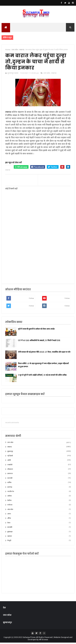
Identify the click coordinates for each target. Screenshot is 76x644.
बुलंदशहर (10, 533)
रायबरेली (10, 466)
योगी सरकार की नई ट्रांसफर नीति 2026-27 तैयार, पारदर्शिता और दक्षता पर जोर (44, 353)
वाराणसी (10, 479)
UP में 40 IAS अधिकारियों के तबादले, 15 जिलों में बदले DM (39, 342)
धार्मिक (9, 484)
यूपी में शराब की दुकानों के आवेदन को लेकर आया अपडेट (36, 330)
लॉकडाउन (10, 470)
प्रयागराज (10, 475)
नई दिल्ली (10, 457)
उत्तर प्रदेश (47, 74)
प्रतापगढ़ (10, 488)
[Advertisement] (38, 258)
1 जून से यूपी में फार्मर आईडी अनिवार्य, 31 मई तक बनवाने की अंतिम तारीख (42, 376)
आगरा (9, 515)
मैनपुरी (9, 542)
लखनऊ (54, 74)
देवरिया (9, 502)
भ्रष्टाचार (10, 537)
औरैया (9, 520)
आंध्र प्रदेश (10, 511)
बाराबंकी (10, 528)
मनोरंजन (10, 506)
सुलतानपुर (10, 453)
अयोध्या (9, 497)
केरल (9, 524)
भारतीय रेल (11, 493)
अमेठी (9, 462)
